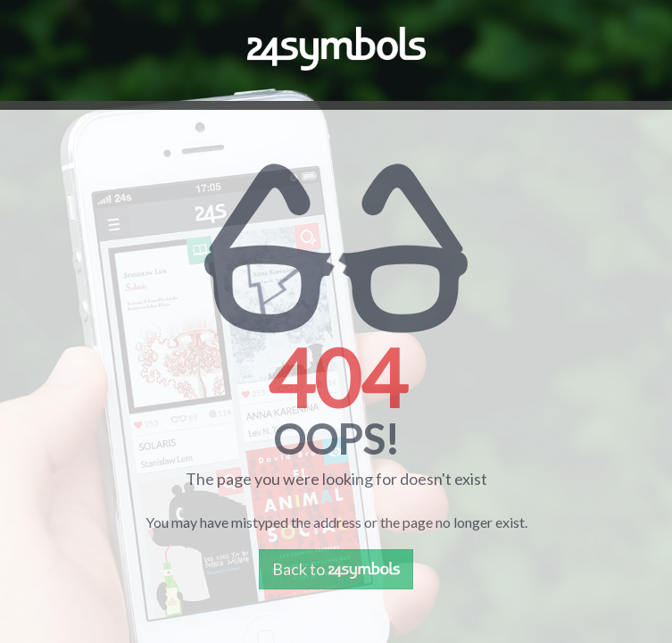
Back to (336, 569)
